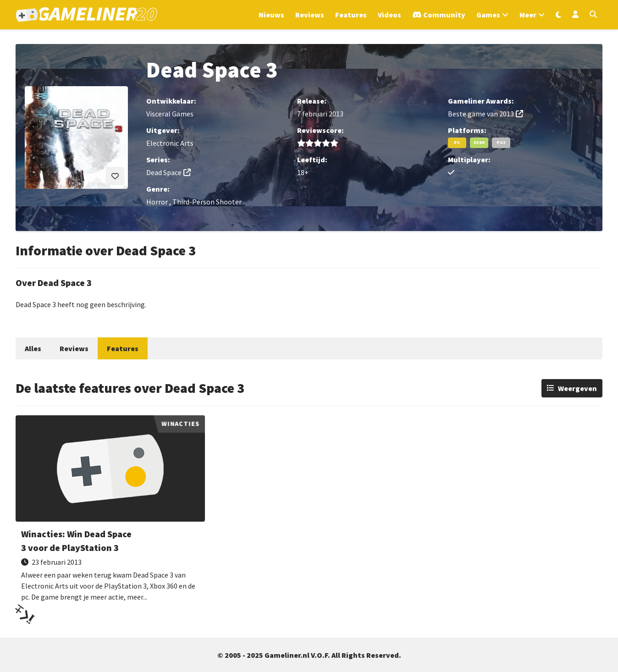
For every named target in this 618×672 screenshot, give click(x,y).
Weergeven (577, 388)
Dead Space (164, 172)
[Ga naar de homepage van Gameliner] (86, 15)
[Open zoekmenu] (593, 15)
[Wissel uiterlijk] (558, 15)
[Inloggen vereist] (115, 176)
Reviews (74, 348)
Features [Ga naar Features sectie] (351, 15)
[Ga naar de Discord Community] (439, 15)
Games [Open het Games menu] (488, 15)
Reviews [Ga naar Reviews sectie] (310, 15)
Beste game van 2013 (481, 114)
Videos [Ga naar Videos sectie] (389, 15)
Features (123, 348)
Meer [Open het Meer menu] (528, 15)
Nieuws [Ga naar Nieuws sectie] (271, 15)
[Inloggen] (575, 15)
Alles (33, 348)
